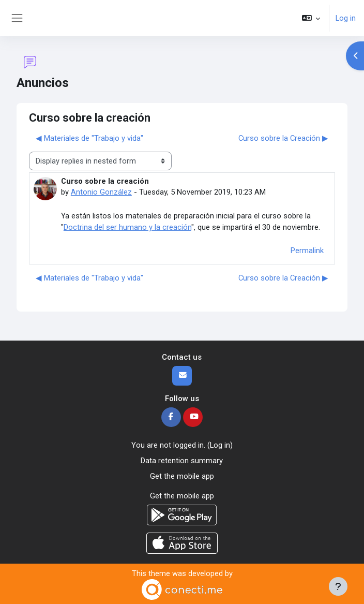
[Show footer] (338, 586)
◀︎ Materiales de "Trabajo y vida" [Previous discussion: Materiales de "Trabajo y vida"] (89, 138)
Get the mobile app (182, 476)
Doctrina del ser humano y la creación (127, 227)
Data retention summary (182, 461)
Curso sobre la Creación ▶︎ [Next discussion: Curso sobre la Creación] (283, 138)
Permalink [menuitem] (307, 251)
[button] (311, 18)
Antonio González (101, 192)
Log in (346, 18)
